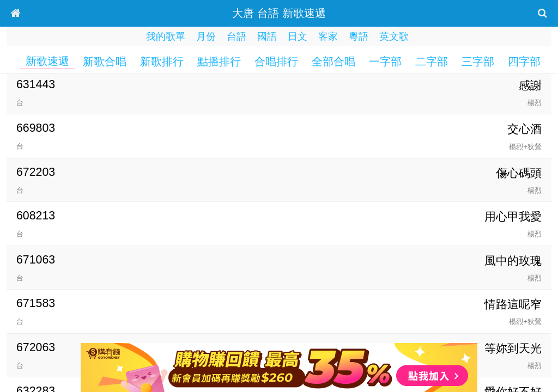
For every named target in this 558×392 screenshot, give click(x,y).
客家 (328, 36)
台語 (236, 36)
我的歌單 (166, 36)
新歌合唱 (105, 62)
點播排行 (219, 62)
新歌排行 (162, 62)
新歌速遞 (47, 61)
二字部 (432, 62)
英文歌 (394, 36)
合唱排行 (276, 62)
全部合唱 (333, 62)
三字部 (478, 62)
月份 (206, 36)
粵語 (359, 36)
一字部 (385, 62)
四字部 (524, 62)
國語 (267, 36)
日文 (298, 36)
